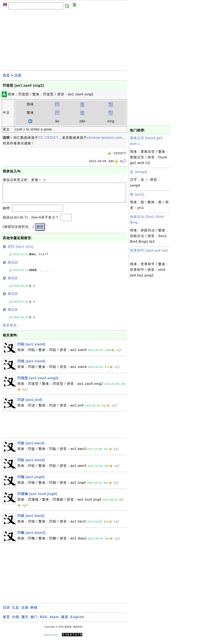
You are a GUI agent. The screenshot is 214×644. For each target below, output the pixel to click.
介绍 (15, 621)
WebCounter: (52, 639)
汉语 (18, 75)
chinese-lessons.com (104, 138)
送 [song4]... (140, 172)
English (77, 621)
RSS (44, 621)
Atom (54, 621)
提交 (40, 231)
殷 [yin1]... (139, 194)
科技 (34, 612)
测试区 (13, 267)
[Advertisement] (64, 41)
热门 (34, 621)
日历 (6, 612)
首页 (6, 75)
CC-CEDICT (48, 138)
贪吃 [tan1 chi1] (20, 251)
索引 (25, 621)
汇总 (15, 612)
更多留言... (11, 329)
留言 (65, 621)
